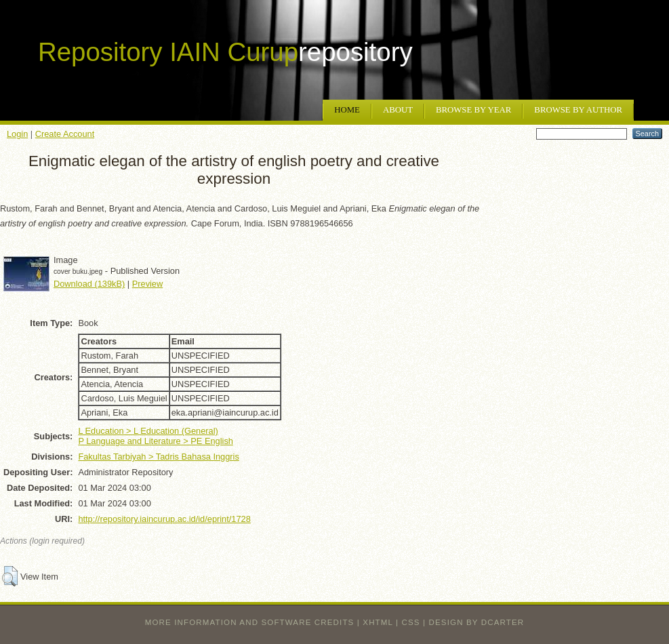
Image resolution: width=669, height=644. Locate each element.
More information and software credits (250, 622)
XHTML (378, 622)
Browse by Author (578, 110)
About (398, 110)
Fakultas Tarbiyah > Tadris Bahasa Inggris (158, 457)
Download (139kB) (89, 284)
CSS (411, 622)
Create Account (65, 134)
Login (17, 134)
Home (347, 110)
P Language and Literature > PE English (156, 441)
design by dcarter (477, 622)
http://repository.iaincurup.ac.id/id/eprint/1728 (164, 519)
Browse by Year (473, 110)
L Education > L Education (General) (148, 431)
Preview (148, 284)
